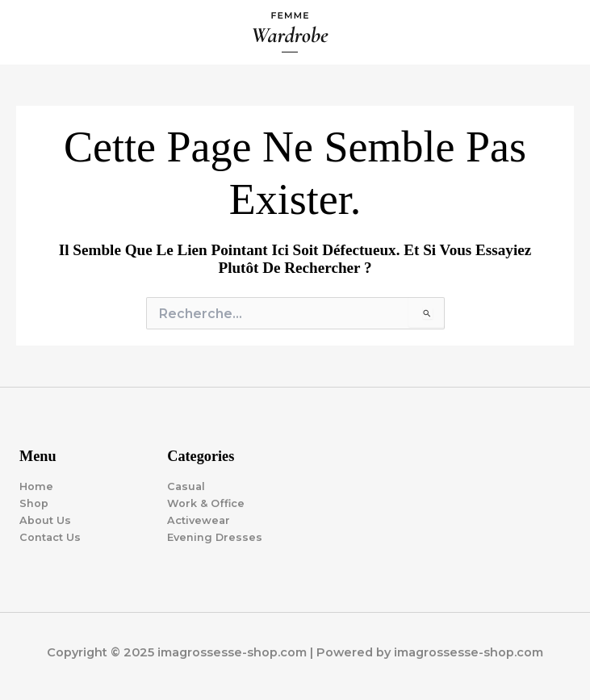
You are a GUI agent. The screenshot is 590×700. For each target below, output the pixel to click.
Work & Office (206, 503)
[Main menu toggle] (559, 32)
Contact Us (50, 537)
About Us (45, 520)
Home (36, 486)
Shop (34, 503)
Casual (186, 486)
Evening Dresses (215, 537)
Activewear (199, 520)
